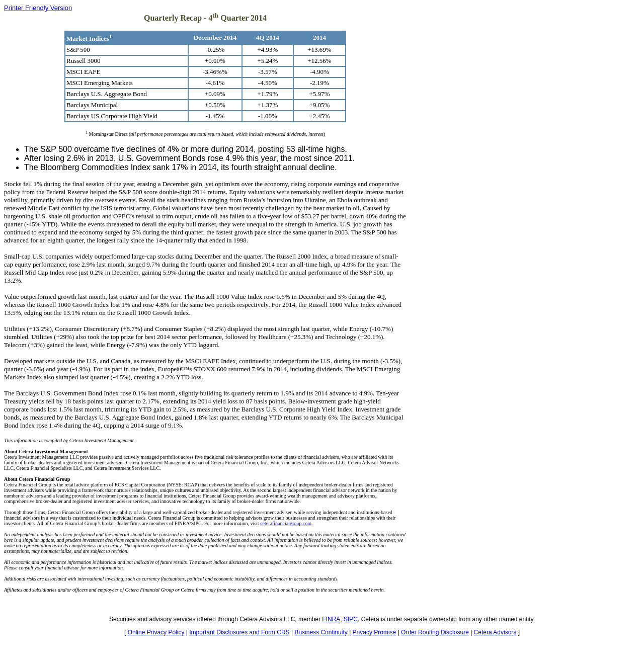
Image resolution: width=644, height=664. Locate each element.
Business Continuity (321, 632)
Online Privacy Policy (156, 632)
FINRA (331, 619)
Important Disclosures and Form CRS (239, 632)
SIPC (351, 619)
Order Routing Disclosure (435, 632)
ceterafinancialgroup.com (286, 523)
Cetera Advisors (495, 632)
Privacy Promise (375, 632)
